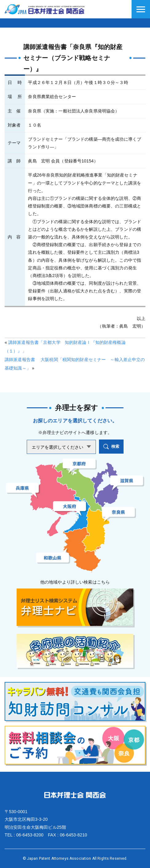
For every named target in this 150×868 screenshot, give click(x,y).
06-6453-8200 (30, 835)
